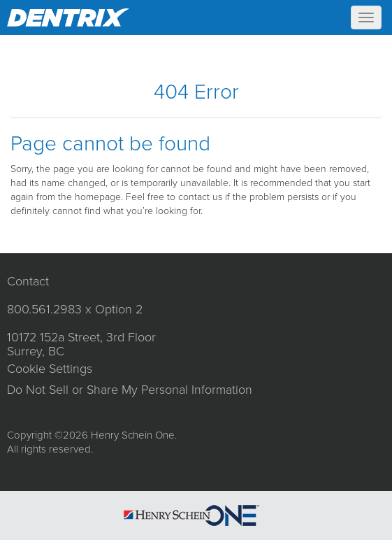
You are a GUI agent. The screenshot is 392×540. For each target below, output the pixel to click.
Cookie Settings (50, 369)
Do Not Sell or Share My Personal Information (130, 390)
